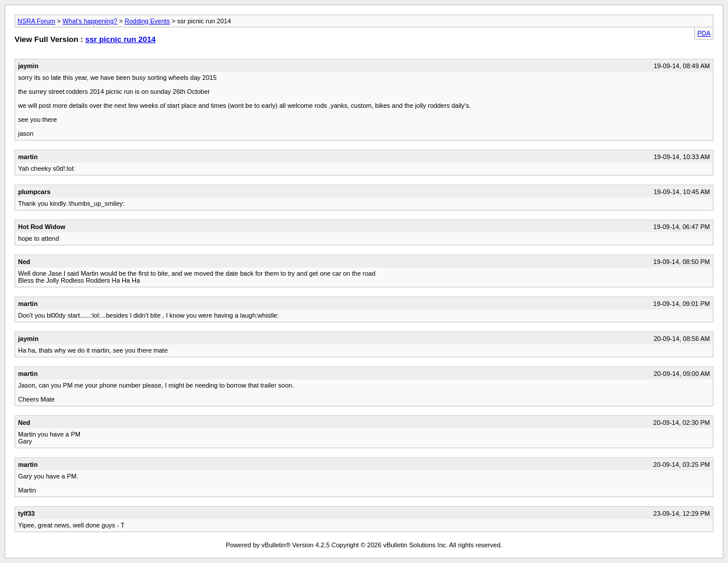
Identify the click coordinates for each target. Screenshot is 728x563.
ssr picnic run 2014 (120, 39)
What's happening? (90, 21)
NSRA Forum (36, 21)
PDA (704, 33)
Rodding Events (147, 21)
